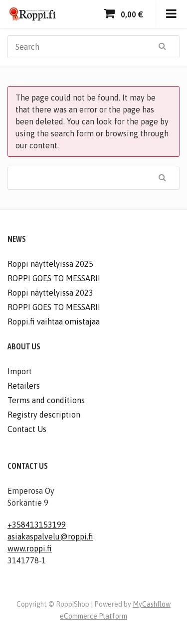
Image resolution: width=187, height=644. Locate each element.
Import (20, 371)
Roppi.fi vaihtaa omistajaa (54, 322)
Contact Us (27, 429)
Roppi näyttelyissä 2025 (50, 264)
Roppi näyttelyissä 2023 (50, 293)
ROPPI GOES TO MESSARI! (54, 278)
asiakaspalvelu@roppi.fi (50, 537)
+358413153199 (37, 525)
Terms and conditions (46, 400)
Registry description (44, 415)
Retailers (24, 386)
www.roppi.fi (30, 548)
